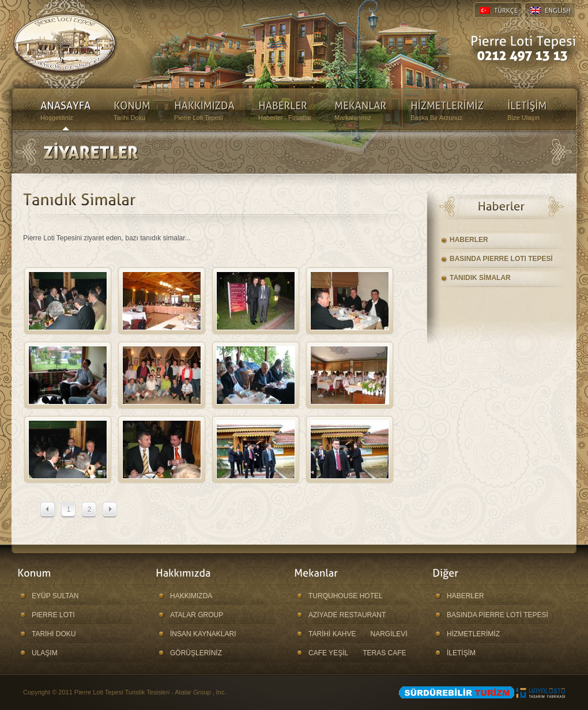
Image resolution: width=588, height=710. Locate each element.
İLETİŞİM (461, 653)
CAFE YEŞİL (328, 653)
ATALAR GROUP (197, 615)
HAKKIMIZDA (191, 596)
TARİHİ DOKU (54, 634)
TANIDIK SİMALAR (480, 278)
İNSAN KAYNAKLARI (203, 634)
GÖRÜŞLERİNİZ (196, 653)
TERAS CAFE (384, 653)
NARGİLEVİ (389, 634)
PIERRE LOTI (53, 615)
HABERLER (469, 240)
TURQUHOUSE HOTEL (346, 596)
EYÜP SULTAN (55, 596)
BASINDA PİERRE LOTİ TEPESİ (497, 615)
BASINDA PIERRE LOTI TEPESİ (501, 259)
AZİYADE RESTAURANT (347, 615)
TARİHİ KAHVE (332, 634)
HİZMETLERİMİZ (473, 634)
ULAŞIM (45, 653)
